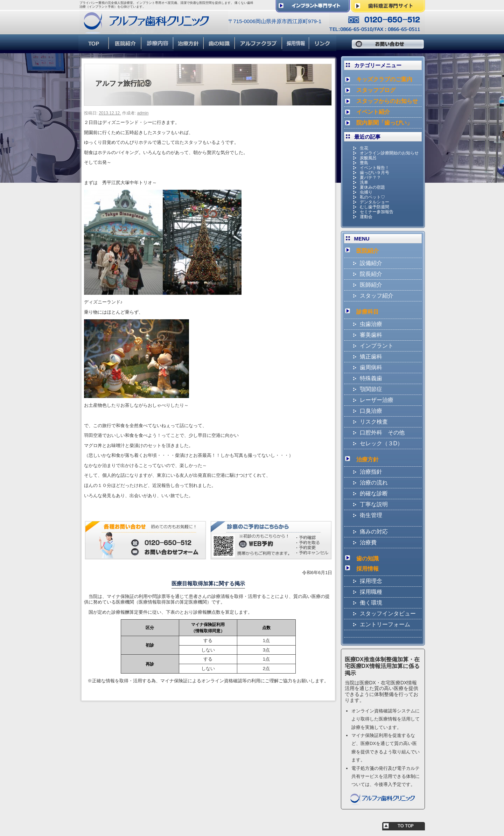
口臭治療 (371, 411)
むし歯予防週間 (374, 207)
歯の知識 (367, 559)
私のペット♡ (372, 197)
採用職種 (371, 592)
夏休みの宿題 (372, 187)
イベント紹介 (373, 112)
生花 (364, 148)
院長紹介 (371, 274)
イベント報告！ (374, 168)
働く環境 (371, 603)
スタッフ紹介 (377, 296)
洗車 (364, 182)
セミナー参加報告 (377, 212)
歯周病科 (371, 367)
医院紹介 (367, 251)
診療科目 (367, 312)
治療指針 (371, 472)
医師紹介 (371, 285)
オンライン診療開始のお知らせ (389, 153)
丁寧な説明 (374, 504)
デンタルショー (374, 202)
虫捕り (366, 192)
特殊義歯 (371, 378)
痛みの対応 (374, 532)
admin (143, 113)
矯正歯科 (371, 357)
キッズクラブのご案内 (384, 79)
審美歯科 (371, 335)
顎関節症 (371, 389)
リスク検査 (374, 422)
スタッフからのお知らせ (387, 101)
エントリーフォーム (385, 624)
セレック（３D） (381, 443)
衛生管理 (371, 515)
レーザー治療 (377, 400)
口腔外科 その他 (382, 433)
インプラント (377, 346)
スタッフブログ (376, 90)
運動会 (366, 217)
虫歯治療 (371, 324)
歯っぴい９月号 (374, 173)
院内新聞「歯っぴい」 (384, 123)
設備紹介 (371, 263)
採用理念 (371, 581)
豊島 (364, 163)
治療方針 (367, 459)
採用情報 (367, 569)
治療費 (368, 542)
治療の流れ (374, 483)
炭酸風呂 (368, 158)
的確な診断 (374, 493)
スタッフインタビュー (388, 614)
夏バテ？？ (370, 177)
